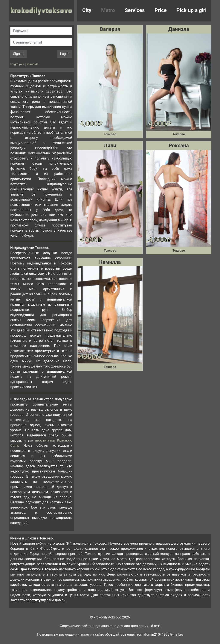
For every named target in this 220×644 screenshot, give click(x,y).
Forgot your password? (24, 64)
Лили (110, 146)
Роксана (179, 146)
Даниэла (179, 29)
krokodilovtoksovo (41, 11)
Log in (65, 54)
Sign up (19, 54)
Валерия (110, 29)
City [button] (87, 10)
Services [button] (135, 10)
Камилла (110, 262)
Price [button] (160, 10)
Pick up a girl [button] (191, 10)
